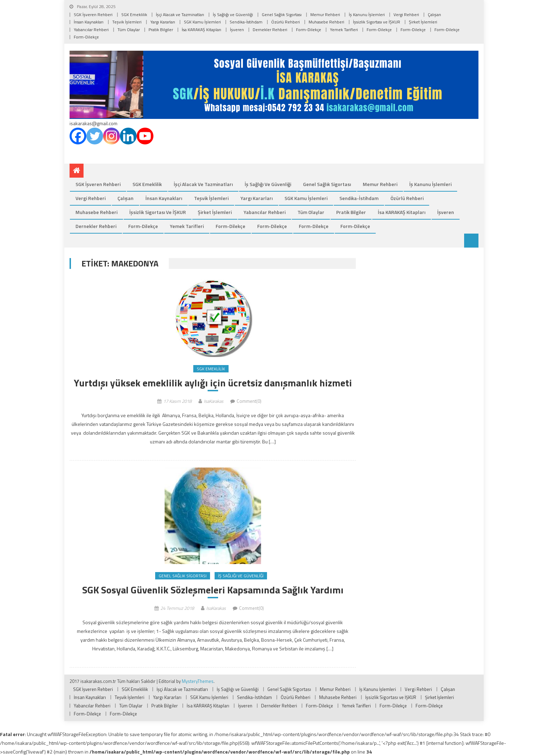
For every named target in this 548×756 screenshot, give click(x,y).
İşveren (237, 30)
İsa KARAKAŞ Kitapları (201, 30)
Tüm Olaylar (129, 30)
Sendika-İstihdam (246, 22)
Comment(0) (249, 401)
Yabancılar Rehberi (91, 30)
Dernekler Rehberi (270, 30)
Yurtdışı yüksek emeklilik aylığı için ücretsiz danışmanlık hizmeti (213, 383)
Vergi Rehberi (406, 15)
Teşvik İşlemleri (127, 22)
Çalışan (434, 15)
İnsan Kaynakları (89, 22)
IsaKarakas (214, 401)
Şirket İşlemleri (423, 22)
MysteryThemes (198, 681)
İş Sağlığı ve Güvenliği (233, 15)
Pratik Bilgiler (161, 30)
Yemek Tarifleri (344, 30)
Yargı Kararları (163, 22)
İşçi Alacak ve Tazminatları (180, 15)
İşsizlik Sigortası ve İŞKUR (377, 22)
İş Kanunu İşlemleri (367, 15)
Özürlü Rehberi (286, 22)
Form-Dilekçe (309, 30)
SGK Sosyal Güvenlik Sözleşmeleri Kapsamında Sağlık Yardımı (213, 590)
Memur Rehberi (325, 15)
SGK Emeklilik (134, 15)
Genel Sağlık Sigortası (282, 15)
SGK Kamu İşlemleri (202, 22)
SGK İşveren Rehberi (93, 15)
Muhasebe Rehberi (326, 22)
